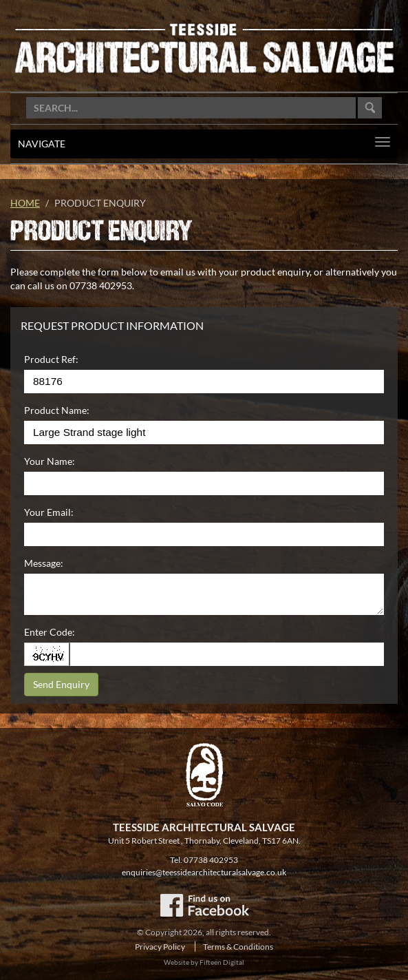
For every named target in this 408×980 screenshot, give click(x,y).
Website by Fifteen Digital (204, 962)
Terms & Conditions (238, 947)
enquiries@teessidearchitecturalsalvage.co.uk (204, 872)
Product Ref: (51, 359)
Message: (44, 563)
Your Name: (50, 461)
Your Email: (49, 512)
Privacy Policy (160, 947)
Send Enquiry (61, 684)
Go (370, 108)
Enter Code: (50, 632)
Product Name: (57, 410)
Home (25, 203)
